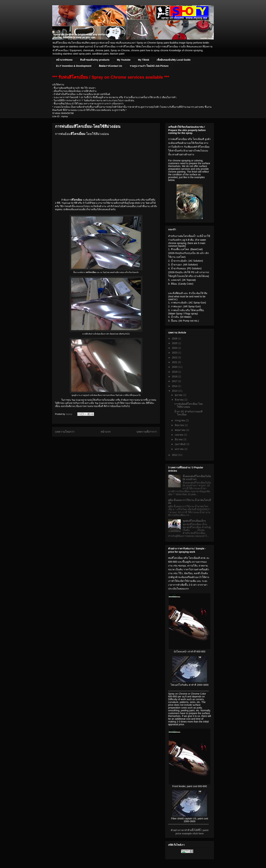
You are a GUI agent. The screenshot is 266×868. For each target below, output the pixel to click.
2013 (175, 391)
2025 (175, 343)
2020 (175, 367)
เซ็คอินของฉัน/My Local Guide (174, 60)
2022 (175, 357)
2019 (175, 372)
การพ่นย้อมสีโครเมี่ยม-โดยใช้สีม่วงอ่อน (188, 405)
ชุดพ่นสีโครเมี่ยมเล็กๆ (194, 521)
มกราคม (180, 449)
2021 (175, 362)
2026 (175, 338)
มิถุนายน (180, 425)
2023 (175, 353)
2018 (175, 376)
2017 (175, 381)
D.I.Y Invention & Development (74, 66)
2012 (175, 455)
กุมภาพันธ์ (181, 444)
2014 (175, 386)
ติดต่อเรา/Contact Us (111, 66)
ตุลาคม (179, 395)
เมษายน (179, 435)
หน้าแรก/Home (64, 60)
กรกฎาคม (180, 420)
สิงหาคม (180, 400)
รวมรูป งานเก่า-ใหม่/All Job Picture (149, 66)
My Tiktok (144, 60)
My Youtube (124, 60)
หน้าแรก (106, 432)
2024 (175, 348)
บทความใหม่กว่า (65, 432)
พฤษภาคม (180, 430)
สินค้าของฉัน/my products (95, 60)
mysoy (69, 414)
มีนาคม (179, 439)
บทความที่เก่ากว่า (147, 432)
